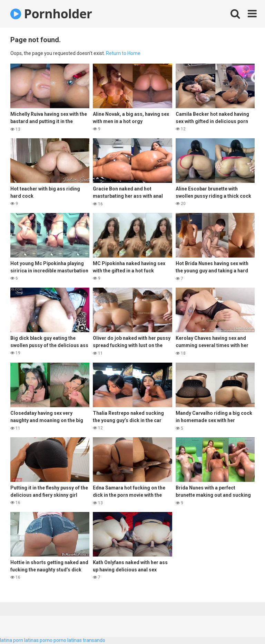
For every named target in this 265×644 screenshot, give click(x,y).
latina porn (12, 640)
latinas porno (38, 640)
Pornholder (51, 14)
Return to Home (123, 53)
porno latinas (68, 640)
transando (94, 640)
